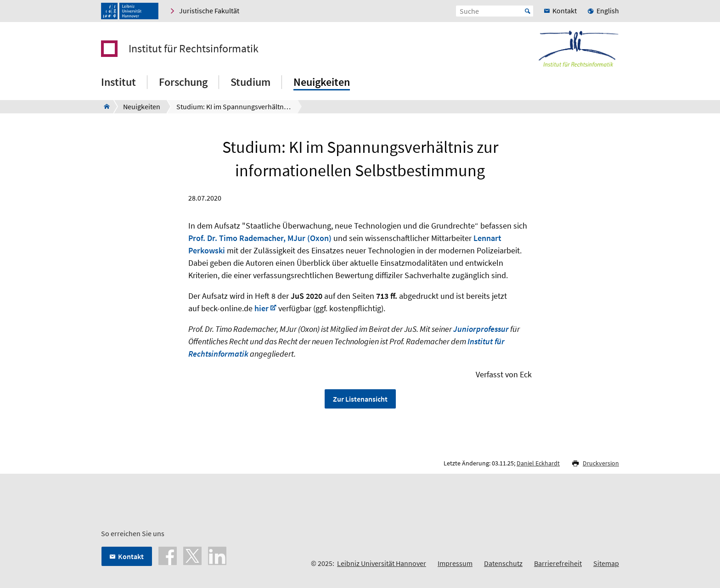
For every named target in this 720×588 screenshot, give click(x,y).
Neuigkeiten (322, 82)
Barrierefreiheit (558, 563)
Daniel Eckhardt (538, 463)
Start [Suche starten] (528, 11)
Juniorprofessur (481, 329)
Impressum (455, 563)
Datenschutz (503, 563)
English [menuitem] (608, 11)
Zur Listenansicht (360, 399)
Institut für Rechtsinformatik (194, 49)
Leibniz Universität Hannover (382, 563)
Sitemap (606, 563)
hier (262, 308)
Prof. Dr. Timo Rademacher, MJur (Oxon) (260, 238)
